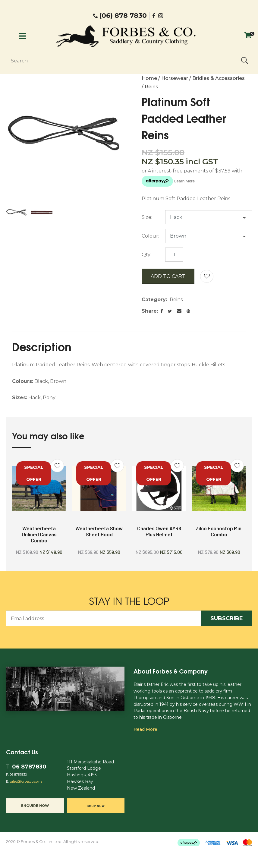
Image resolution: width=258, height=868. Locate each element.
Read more (145, 729)
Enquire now (35, 806)
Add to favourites (57, 466)
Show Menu (22, 36)
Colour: (150, 236)
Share (149, 311)
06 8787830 (29, 767)
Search (245, 61)
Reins (151, 87)
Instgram (161, 16)
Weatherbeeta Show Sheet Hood (99, 531)
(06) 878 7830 (123, 16)
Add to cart (168, 276)
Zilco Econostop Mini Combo (219, 531)
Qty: (146, 255)
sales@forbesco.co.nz (26, 782)
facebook (154, 16)
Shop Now (96, 806)
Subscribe (227, 618)
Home (149, 78)
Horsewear (175, 78)
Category (154, 300)
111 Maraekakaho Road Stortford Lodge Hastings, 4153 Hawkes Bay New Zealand (90, 775)
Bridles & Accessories (219, 78)
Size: (147, 217)
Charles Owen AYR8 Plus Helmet (159, 531)
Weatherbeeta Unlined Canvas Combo (39, 534)
